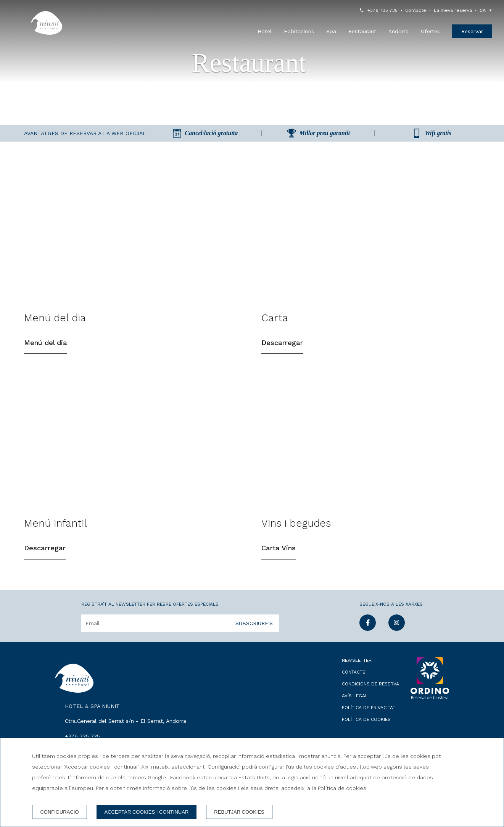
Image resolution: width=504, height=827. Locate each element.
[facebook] (368, 636)
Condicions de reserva (370, 691)
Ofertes (430, 31)
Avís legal (355, 703)
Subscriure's (254, 630)
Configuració (59, 812)
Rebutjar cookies (239, 812)
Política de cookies (366, 727)
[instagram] (397, 636)
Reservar (472, 31)
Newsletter (357, 667)
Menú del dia (46, 346)
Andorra (399, 31)
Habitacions (299, 31)
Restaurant (362, 31)
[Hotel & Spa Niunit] (47, 23)
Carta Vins (279, 555)
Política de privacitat (369, 715)
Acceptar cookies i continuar (147, 812)
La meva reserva (453, 10)
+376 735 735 (382, 10)
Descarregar (282, 346)
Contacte (416, 10)
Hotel (265, 31)
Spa (331, 31)
